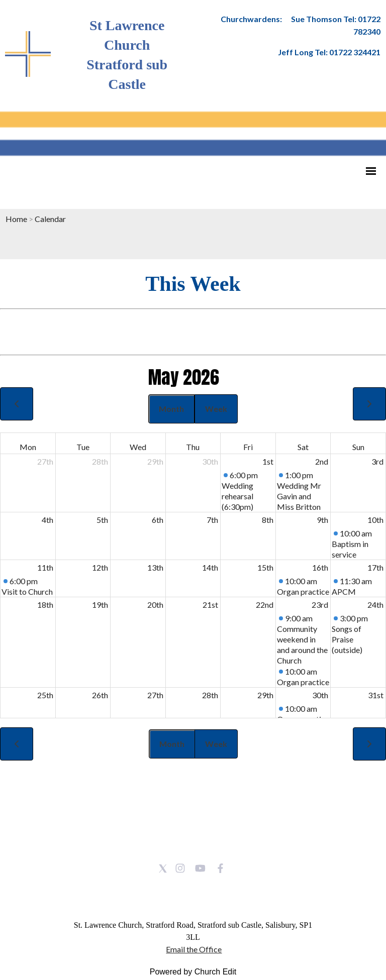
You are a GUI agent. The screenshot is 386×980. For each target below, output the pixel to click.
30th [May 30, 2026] (320, 695)
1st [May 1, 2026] (268, 461)
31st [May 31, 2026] (376, 695)
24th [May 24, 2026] (375, 605)
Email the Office (194, 949)
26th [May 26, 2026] (100, 695)
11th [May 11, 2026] (45, 567)
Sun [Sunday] (358, 447)
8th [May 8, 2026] (268, 520)
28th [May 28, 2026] (210, 695)
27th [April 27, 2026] (45, 461)
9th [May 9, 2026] (322, 520)
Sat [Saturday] (303, 447)
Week (216, 409)
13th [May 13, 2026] (155, 567)
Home (16, 219)
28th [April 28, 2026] (100, 461)
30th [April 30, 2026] (210, 461)
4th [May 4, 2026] (47, 520)
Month (171, 409)
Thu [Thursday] (193, 447)
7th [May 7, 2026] (212, 520)
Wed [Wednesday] (138, 447)
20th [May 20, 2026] (155, 605)
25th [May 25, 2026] (45, 695)
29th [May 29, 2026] (265, 695)
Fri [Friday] (248, 447)
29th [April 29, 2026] (155, 461)
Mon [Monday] (28, 447)
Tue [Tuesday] (83, 447)
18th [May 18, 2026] (45, 605)
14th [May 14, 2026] (210, 567)
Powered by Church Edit (193, 972)
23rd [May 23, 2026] (320, 605)
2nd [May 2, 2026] (322, 461)
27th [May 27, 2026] (155, 695)
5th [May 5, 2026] (102, 520)
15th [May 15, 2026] (265, 567)
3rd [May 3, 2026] (377, 461)
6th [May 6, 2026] (158, 520)
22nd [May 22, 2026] (265, 605)
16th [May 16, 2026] (320, 567)
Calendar (50, 219)
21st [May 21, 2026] (210, 605)
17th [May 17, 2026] (375, 567)
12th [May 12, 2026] (100, 567)
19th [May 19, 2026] (100, 605)
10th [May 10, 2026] (375, 520)
